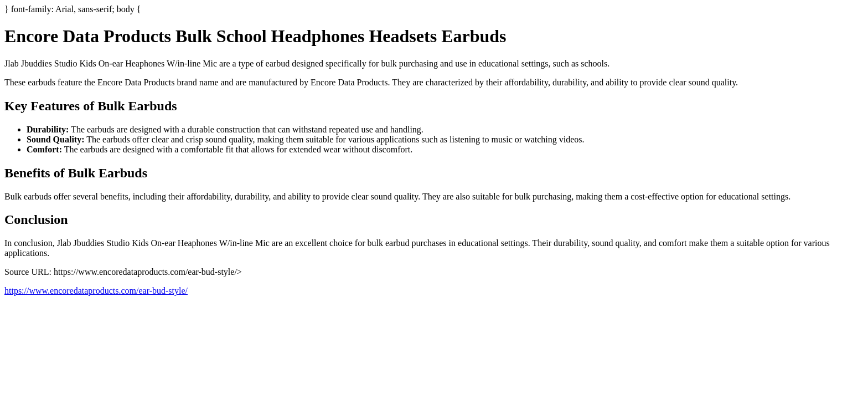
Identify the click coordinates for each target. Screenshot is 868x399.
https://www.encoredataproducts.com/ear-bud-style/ (96, 291)
